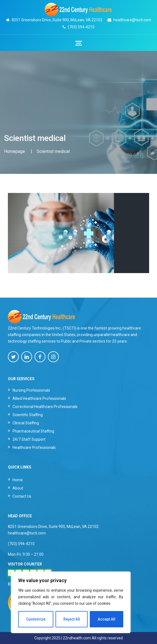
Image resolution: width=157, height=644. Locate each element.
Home (18, 480)
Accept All (107, 619)
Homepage (15, 151)
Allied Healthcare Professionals (39, 398)
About (18, 488)
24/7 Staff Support (29, 439)
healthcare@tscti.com (132, 20)
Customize (36, 619)
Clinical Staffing (26, 423)
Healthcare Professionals (34, 448)
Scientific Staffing (28, 415)
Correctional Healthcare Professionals (45, 407)
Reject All (72, 619)
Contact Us (22, 496)
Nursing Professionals (31, 390)
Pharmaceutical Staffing (33, 431)
